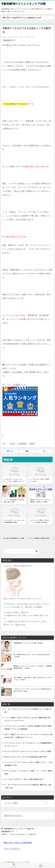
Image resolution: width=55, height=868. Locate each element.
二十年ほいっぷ (19, 385)
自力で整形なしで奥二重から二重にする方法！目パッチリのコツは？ (33, 679)
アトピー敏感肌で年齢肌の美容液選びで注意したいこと (41, 538)
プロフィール (20, 624)
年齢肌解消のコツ (9, 40)
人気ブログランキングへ (13, 815)
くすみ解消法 (22, 444)
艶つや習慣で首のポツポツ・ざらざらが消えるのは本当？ (32, 656)
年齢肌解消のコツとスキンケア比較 (23, 3)
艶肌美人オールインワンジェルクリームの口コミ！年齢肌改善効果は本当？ (33, 667)
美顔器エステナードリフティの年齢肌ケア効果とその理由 (40, 501)
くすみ (12, 444)
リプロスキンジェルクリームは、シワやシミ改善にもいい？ (14, 480)
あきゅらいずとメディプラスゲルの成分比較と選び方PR (25, 757)
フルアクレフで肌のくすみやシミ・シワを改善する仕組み (40, 521)
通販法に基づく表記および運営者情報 (18, 843)
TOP (19, 829)
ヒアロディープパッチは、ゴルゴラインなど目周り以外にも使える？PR (33, 690)
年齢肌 (32, 444)
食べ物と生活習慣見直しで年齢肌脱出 (16, 538)
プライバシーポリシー (12, 849)
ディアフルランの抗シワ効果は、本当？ (39, 480)
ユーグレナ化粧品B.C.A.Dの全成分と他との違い (14, 501)
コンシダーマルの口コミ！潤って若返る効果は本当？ (24, 779)
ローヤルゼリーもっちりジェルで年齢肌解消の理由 (14, 521)
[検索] (21, 551)
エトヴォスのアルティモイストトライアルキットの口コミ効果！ (29, 751)
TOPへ (41, 865)
